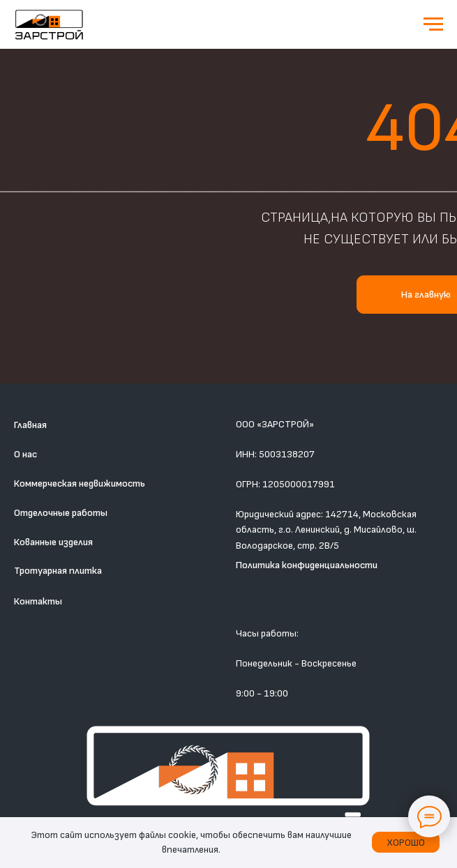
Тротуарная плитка (58, 571)
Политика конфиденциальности (307, 565)
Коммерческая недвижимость (80, 484)
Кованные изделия (53, 542)
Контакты (38, 601)
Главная (30, 425)
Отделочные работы (61, 513)
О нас (25, 454)
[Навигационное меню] (433, 24)
